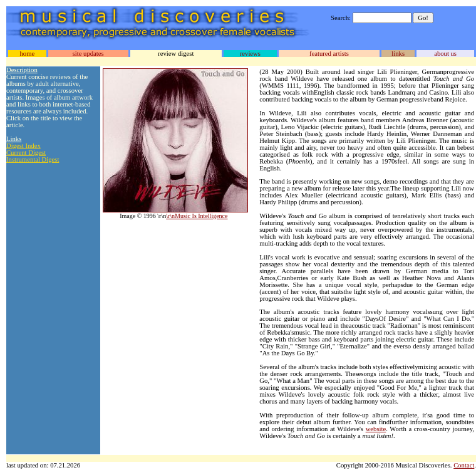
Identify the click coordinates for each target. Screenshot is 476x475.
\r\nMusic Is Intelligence (197, 216)
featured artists (329, 54)
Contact (464, 465)
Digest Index (23, 146)
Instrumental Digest (33, 159)
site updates (88, 54)
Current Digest (26, 153)
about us (445, 54)
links (398, 54)
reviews (250, 54)
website (376, 429)
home (27, 54)
